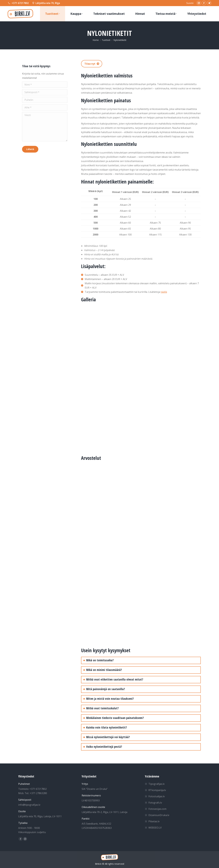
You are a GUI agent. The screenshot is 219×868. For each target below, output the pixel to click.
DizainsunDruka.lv (159, 815)
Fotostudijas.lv (157, 796)
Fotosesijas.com (157, 809)
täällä (164, 292)
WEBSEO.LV (155, 828)
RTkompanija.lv (157, 790)
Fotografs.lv (155, 803)
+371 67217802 (20, 3)
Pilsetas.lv (154, 821)
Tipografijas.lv (156, 784)
